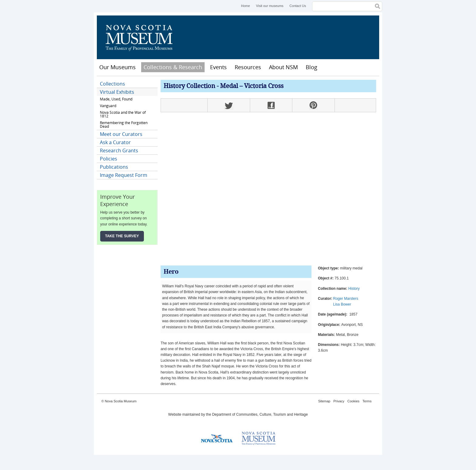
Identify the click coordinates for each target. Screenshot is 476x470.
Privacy (339, 401)
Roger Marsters (346, 299)
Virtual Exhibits (117, 92)
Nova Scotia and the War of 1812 (123, 114)
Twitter (229, 105)
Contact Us (298, 6)
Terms (367, 401)
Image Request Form (124, 175)
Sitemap (324, 401)
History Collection (189, 86)
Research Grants (119, 150)
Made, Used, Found (116, 99)
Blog (311, 67)
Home (245, 6)
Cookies (353, 401)
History (354, 289)
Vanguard (108, 106)
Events (218, 67)
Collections (112, 84)
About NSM (283, 67)
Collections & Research (173, 67)
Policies (109, 159)
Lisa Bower (342, 304)
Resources (248, 67)
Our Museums (117, 67)
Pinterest (313, 105)
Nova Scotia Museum (142, 37)
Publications (114, 167)
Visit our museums (270, 6)
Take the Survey (122, 236)
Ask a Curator (115, 142)
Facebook (271, 105)
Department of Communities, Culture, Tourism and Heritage (260, 414)
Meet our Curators (121, 134)
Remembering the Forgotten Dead (124, 125)
